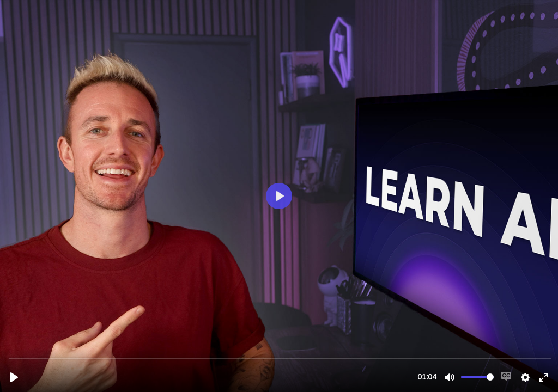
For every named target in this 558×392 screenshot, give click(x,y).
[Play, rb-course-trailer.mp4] (14, 377)
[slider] (280, 358)
